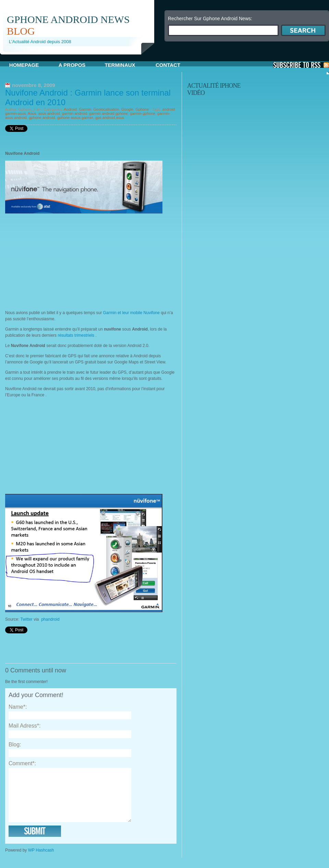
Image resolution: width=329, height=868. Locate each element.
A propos (72, 65)
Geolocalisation (106, 109)
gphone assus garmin (75, 117)
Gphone (142, 109)
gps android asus (110, 117)
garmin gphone (143, 113)
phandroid (50, 619)
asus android (49, 113)
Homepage (24, 65)
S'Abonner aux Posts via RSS (301, 65)
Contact (168, 65)
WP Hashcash (41, 860)
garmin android (75, 113)
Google (127, 109)
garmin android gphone (108, 113)
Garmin (85, 109)
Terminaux (120, 65)
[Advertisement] (63, 262)
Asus (32, 113)
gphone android (42, 117)
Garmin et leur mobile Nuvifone (131, 313)
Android (70, 109)
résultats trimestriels (75, 335)
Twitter (26, 619)
